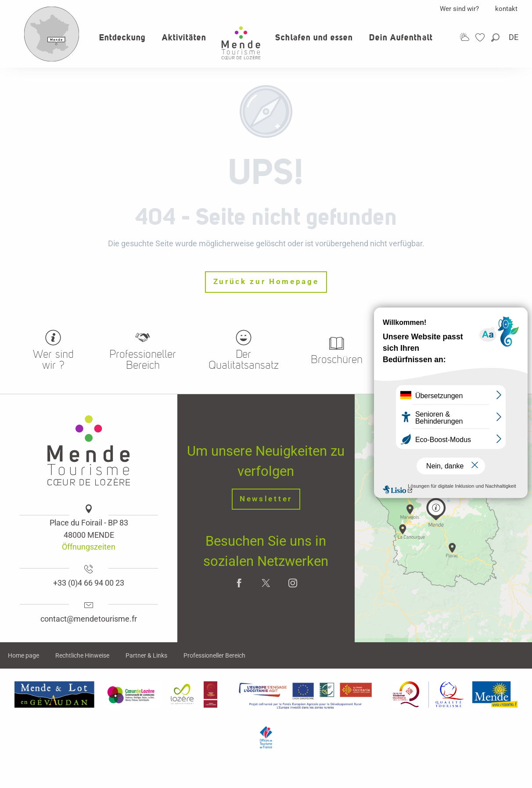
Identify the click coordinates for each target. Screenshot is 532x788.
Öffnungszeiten (89, 547)
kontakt (506, 9)
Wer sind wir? (459, 9)
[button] (496, 38)
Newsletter (266, 499)
